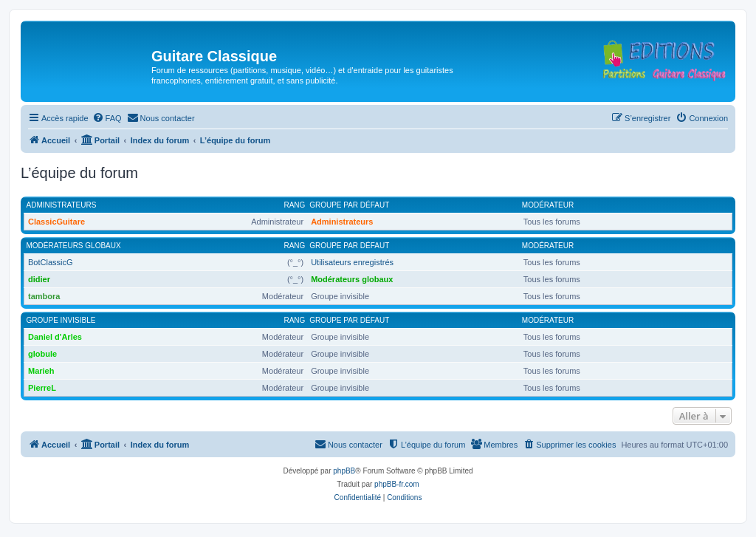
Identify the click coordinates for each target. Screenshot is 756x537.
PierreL (42, 388)
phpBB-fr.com (397, 484)
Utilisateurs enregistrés (352, 262)
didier (39, 279)
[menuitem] (107, 118)
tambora (44, 296)
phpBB (344, 471)
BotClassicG (51, 262)
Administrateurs (62, 205)
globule (42, 354)
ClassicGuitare (56, 222)
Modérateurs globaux (74, 246)
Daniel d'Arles (55, 337)
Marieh (41, 371)
